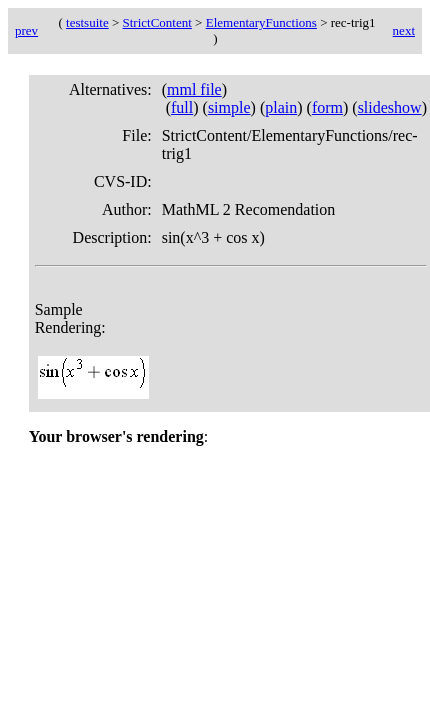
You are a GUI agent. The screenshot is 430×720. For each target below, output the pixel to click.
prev (26, 30)
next (404, 30)
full (182, 107)
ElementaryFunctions (261, 22)
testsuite (87, 22)
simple (229, 107)
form (327, 107)
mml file (194, 89)
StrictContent (157, 22)
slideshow (390, 107)
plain (281, 107)
